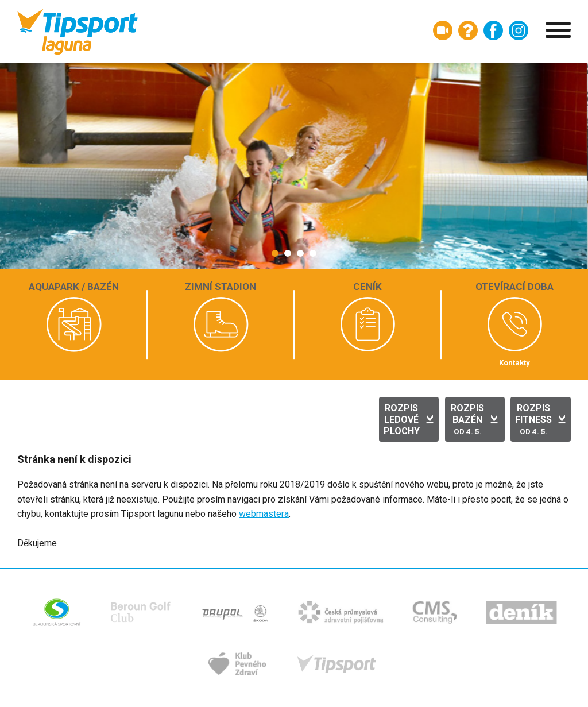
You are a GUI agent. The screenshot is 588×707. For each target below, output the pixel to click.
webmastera (264, 514)
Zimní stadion (220, 287)
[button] (275, 253)
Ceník (367, 287)
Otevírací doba (514, 287)
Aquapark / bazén (74, 287)
